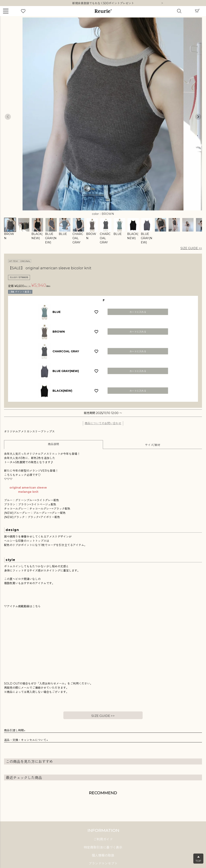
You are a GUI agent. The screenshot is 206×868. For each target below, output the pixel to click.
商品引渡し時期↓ (15, 730)
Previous (8, 117)
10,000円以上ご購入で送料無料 (103, 3)
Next (162, 3)
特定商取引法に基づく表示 (103, 847)
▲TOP (198, 859)
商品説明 (54, 444)
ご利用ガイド (103, 839)
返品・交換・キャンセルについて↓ (26, 740)
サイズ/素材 (153, 445)
